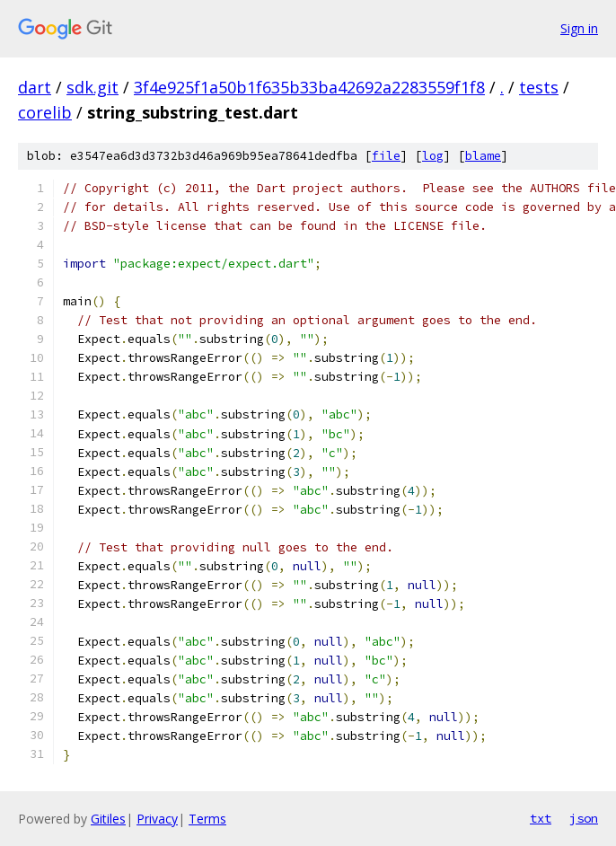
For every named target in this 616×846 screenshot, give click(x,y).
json (584, 818)
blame (483, 156)
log (433, 156)
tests (539, 87)
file (386, 156)
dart (35, 87)
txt (541, 818)
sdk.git (92, 87)
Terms (207, 819)
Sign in (579, 28)
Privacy (157, 819)
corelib (45, 112)
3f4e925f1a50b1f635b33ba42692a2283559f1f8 (309, 87)
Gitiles (108, 819)
